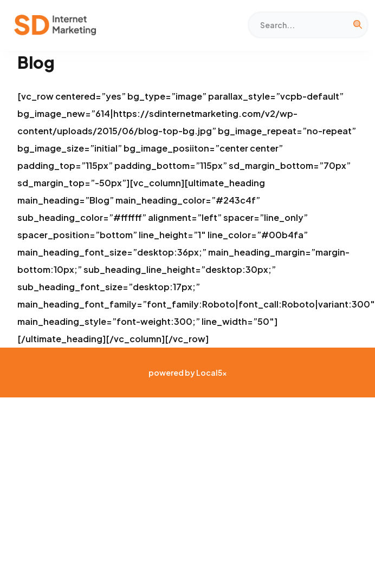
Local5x (212, 373)
